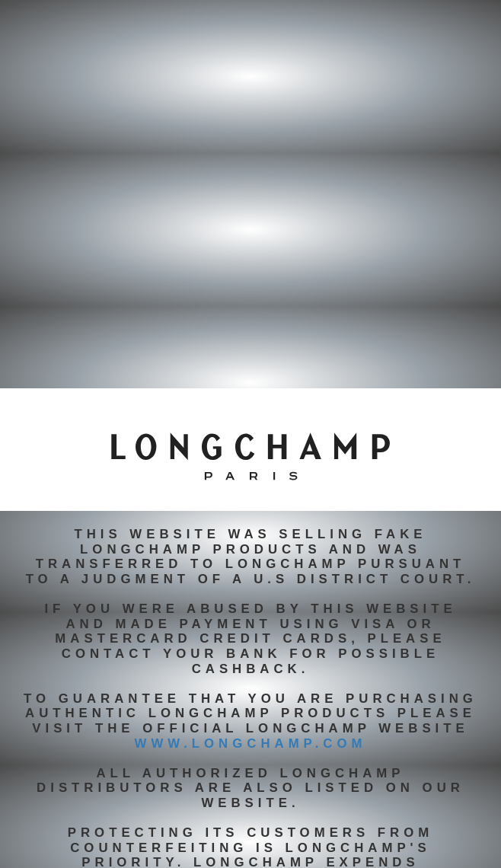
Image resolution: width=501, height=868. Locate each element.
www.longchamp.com (251, 744)
